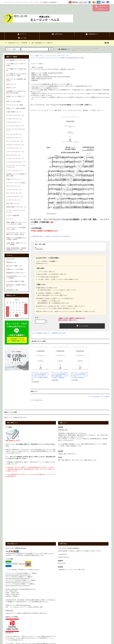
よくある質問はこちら (101, 9)
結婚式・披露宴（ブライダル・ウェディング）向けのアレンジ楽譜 (16, 223)
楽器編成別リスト (92, 34)
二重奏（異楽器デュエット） (14, 112)
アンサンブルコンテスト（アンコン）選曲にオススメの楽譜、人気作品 (16, 234)
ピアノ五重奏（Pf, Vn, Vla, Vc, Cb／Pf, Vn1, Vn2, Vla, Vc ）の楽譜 (16, 75)
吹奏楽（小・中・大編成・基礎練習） (16, 108)
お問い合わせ (57, 34)
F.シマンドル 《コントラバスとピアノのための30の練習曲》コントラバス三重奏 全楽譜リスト (65, 105)
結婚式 (97, 48)
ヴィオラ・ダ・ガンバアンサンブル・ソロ (16, 130)
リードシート (10, 219)
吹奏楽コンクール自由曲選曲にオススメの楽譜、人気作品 (16, 239)
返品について (47, 333)
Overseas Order (10, 259)
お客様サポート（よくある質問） (15, 269)
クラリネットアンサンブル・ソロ (15, 145)
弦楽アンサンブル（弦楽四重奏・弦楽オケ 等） (16, 80)
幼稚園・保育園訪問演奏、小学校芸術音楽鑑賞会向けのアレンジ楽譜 (16, 249)
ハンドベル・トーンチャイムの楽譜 (16, 183)
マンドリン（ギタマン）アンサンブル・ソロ (16, 211)
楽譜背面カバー (76, 50)
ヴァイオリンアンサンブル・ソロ (15, 115)
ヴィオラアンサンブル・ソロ (14, 119)
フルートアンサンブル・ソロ (14, 134)
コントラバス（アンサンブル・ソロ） (59, 56)
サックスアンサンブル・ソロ (14, 148)
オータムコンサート (86, 50)
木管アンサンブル (11, 88)
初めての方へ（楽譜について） (15, 266)
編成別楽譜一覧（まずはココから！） (16, 273)
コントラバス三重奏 (41, 73)
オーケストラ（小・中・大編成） (15, 105)
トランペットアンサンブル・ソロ (15, 152)
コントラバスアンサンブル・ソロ (44, 58)
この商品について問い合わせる (53, 236)
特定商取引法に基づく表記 (59, 333)
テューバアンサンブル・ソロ (14, 171)
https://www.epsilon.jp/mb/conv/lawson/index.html (18, 579)
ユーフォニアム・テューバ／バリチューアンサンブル (16, 166)
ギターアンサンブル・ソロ (13, 186)
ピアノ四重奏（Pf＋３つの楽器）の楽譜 (16, 70)
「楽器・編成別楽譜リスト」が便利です (41, 43)
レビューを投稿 (105, 397)
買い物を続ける (66, 236)
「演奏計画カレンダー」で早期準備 (16, 43)
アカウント (22, 34)
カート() (22, 38)
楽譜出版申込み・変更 (12, 290)
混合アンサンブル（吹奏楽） (14, 101)
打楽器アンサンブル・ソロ (13, 179)
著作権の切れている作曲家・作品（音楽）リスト (16, 286)
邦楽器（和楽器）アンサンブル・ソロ (16, 207)
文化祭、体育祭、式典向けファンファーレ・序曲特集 (16, 244)
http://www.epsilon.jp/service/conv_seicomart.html (18, 582)
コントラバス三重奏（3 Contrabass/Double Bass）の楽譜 (69, 58)
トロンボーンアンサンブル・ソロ (15, 159)
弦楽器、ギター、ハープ (42, 56)
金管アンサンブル (11, 84)
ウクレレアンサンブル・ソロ (14, 190)
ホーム (32, 56)
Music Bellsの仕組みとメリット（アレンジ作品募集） (16, 277)
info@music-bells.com (64, 557)
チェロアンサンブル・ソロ (13, 122)
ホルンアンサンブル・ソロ (13, 155)
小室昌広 (38, 79)
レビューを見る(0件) (94, 397)
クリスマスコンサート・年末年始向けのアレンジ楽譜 (16, 228)
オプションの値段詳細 (37, 333)
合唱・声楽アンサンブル (13, 203)
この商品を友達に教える (37, 236)
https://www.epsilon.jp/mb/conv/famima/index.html (18, 575)
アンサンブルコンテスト (78, 48)
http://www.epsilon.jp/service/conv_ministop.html (18, 586)
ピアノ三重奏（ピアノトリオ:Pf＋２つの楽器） (16, 65)
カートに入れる (82, 326)
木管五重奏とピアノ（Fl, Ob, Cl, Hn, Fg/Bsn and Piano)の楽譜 (16, 92)
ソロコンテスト (90, 48)
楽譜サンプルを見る (38, 67)
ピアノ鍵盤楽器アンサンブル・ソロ (16, 60)
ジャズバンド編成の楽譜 (13, 215)
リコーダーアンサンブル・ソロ (15, 197)
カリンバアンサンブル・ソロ (14, 193)
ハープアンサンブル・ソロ (13, 200)
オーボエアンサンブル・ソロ (14, 138)
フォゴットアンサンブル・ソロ (15, 141)
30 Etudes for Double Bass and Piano (46, 77)
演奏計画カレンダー (12, 262)
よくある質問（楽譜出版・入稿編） (16, 281)
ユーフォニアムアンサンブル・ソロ (16, 162)
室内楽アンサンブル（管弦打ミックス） (16, 97)
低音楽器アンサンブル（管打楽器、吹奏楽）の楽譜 (16, 175)
